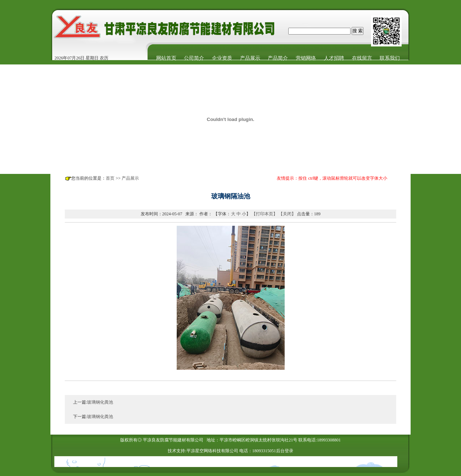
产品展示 (130, 178)
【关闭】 (287, 214)
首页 (110, 178)
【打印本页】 (265, 214)
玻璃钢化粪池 (100, 402)
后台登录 (285, 451)
